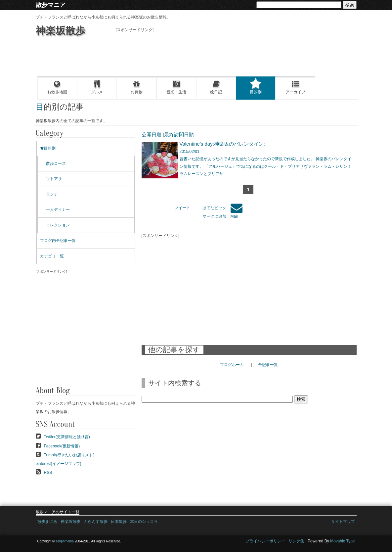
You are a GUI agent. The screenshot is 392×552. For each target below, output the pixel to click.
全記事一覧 (268, 365)
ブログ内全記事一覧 (58, 241)
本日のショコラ (144, 522)
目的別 (256, 87)
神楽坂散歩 (61, 31)
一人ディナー (58, 209)
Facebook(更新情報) (62, 446)
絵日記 (216, 87)
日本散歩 (119, 522)
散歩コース (56, 163)
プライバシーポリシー (265, 541)
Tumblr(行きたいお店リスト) (69, 455)
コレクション (58, 225)
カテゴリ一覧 (52, 256)
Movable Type (343, 541)
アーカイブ (295, 87)
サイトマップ (343, 522)
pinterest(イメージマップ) (59, 464)
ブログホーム (232, 365)
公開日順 (152, 135)
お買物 (137, 87)
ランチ (52, 194)
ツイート (182, 208)
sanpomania (65, 541)
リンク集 (296, 541)
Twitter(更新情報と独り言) (67, 437)
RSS (48, 473)
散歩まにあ (47, 522)
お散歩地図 (57, 87)
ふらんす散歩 (96, 522)
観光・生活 (176, 87)
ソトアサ (54, 179)
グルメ (97, 87)
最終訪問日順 (179, 135)
